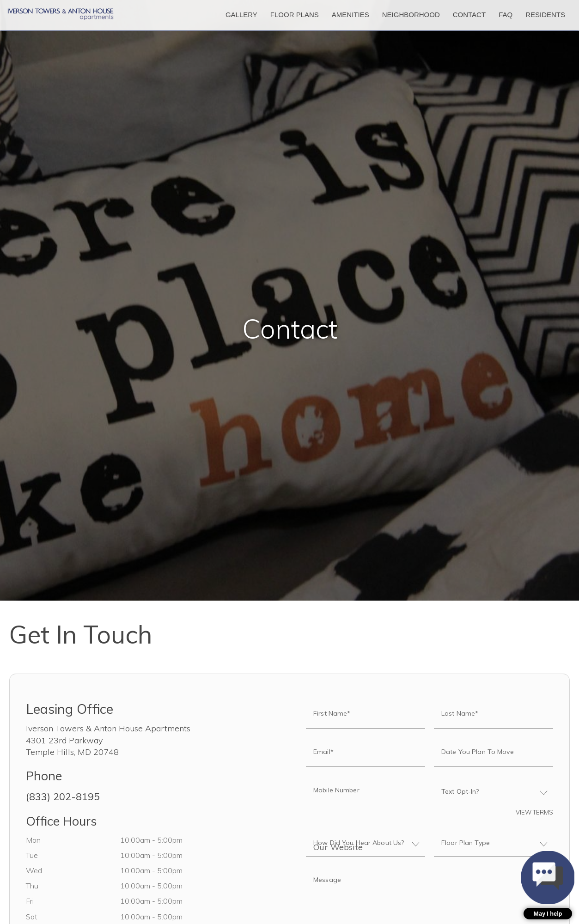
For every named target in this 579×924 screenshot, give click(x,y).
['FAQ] (506, 15)
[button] (548, 885)
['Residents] (545, 15)
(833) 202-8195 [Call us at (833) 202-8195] (63, 796)
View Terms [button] (534, 812)
